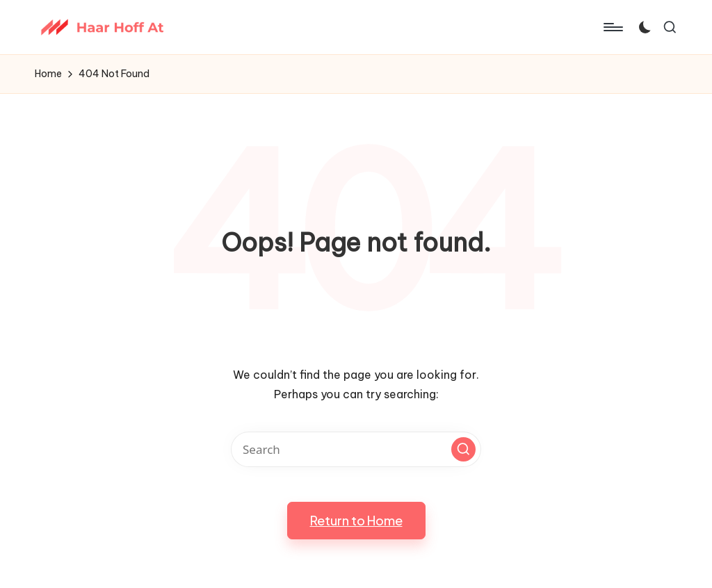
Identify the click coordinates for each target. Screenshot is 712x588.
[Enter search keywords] (356, 449)
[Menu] (612, 27)
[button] (463, 449)
